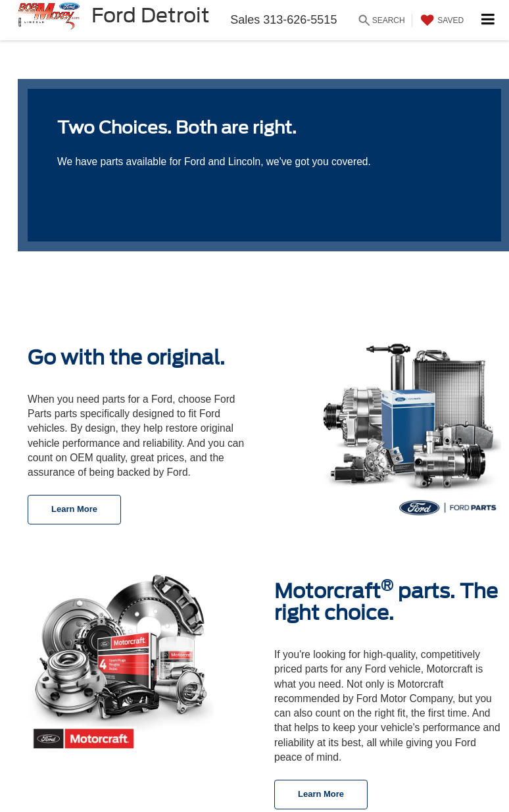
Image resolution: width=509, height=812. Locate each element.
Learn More (74, 509)
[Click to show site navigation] (488, 20)
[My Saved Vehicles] (441, 20)
